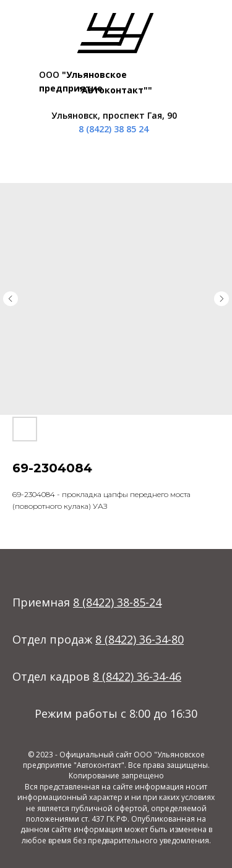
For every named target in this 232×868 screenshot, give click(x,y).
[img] (115, 33)
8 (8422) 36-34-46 (137, 676)
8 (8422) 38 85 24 (114, 129)
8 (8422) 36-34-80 (140, 639)
